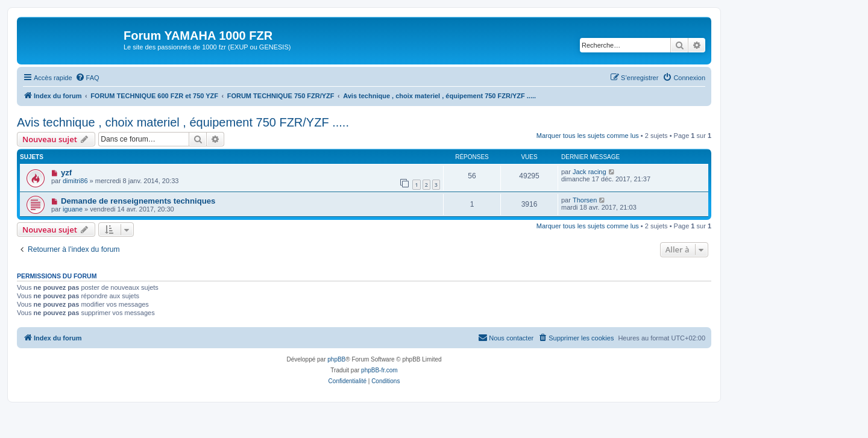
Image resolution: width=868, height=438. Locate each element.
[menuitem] (87, 78)
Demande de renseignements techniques (138, 201)
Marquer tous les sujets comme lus (588, 136)
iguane (73, 209)
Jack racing (590, 172)
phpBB (336, 359)
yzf (66, 173)
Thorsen (585, 200)
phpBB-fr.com (379, 370)
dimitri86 (75, 181)
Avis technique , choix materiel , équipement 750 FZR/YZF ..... (183, 122)
